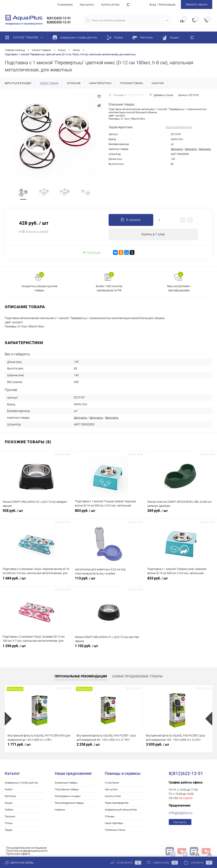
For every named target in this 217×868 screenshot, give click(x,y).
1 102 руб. (108, 648)
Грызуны (10, 816)
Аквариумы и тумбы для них (21, 783)
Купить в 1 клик (153, 234)
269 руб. (181, 513)
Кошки (9, 803)
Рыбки (9, 789)
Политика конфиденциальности (27, 851)
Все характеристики (179, 127)
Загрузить (177, 149)
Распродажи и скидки (68, 796)
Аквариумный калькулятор (121, 810)
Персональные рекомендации (81, 676)
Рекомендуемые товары (69, 803)
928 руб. (36, 513)
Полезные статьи (115, 830)
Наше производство (117, 803)
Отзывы (110, 816)
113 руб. (108, 580)
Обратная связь (19, 863)
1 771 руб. (19, 744)
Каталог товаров (25, 37)
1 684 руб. (36, 580)
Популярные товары (67, 789)
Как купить (87, 5)
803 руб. (108, 513)
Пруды (9, 830)
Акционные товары (66, 783)
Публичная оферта (18, 854)
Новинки (60, 810)
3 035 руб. (158, 744)
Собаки (9, 810)
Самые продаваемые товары (137, 676)
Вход (153, 5)
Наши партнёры (114, 823)
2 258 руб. (88, 744)
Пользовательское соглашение (26, 848)
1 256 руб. (36, 648)
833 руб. (181, 580)
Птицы (9, 823)
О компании (65, 5)
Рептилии (10, 796)
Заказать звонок (197, 4)
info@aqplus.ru (181, 813)
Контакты (180, 822)
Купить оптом (110, 5)
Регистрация (167, 5)
